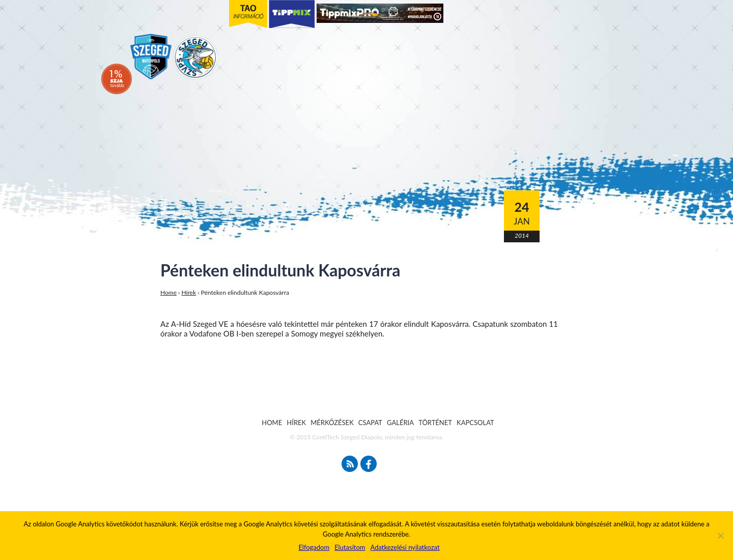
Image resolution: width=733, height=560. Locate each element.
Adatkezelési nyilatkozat (405, 547)
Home (168, 292)
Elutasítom (350, 547)
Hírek (189, 292)
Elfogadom (314, 547)
